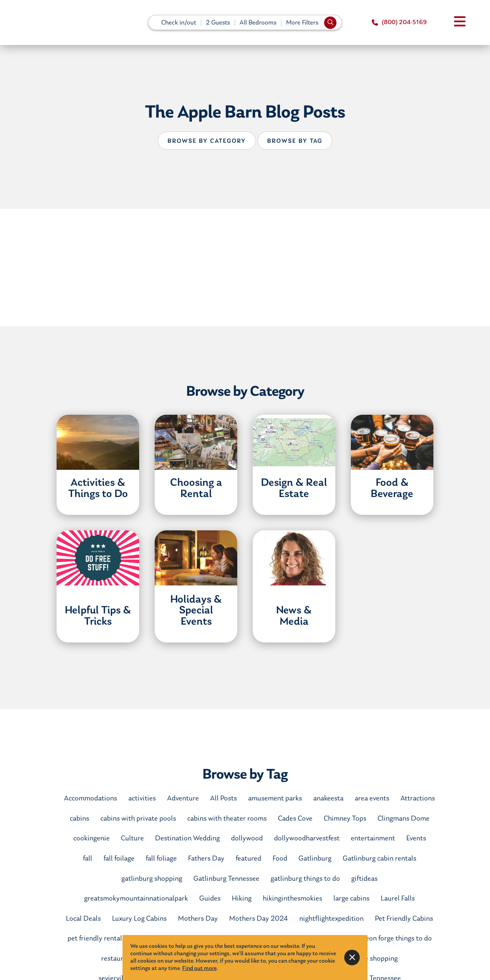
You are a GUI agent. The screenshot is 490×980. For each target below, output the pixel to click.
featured (248, 859)
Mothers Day (198, 919)
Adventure (183, 799)
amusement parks (275, 799)
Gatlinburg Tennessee (226, 879)
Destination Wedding (187, 839)
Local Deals (83, 919)
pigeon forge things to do (394, 939)
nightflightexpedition (331, 919)
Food (280, 859)
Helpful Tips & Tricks (98, 616)
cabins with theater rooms (227, 819)
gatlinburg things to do (305, 879)
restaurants (119, 959)
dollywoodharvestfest (307, 839)
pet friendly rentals (96, 939)
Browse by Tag (295, 141)
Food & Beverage (392, 489)
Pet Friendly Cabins (404, 919)
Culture (132, 839)
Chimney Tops (345, 819)
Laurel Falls (398, 899)
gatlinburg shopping (152, 879)
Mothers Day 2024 (259, 919)
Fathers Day (206, 859)
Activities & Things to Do (98, 489)
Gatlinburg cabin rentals (380, 859)
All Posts (223, 799)
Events (416, 839)
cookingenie (91, 839)
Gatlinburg (315, 859)
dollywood (247, 839)
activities (142, 799)
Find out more (199, 969)
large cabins (351, 899)
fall (88, 859)
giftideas (364, 879)
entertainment (373, 839)
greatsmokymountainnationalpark (136, 899)
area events (372, 799)
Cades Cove (295, 819)
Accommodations (91, 799)
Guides (210, 899)
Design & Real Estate (294, 489)
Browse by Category (207, 141)
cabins (79, 819)
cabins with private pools (138, 819)
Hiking (242, 899)
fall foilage (119, 859)
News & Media (294, 616)
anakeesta (328, 799)
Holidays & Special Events (196, 611)
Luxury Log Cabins (139, 919)
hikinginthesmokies (292, 899)
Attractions (418, 799)
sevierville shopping (368, 959)
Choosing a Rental (196, 489)
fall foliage (161, 859)
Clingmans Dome (404, 819)
